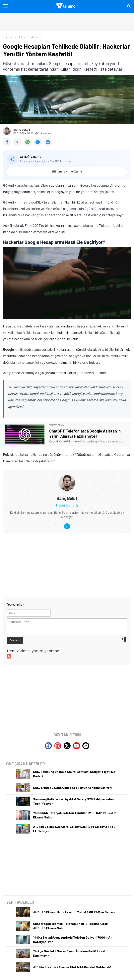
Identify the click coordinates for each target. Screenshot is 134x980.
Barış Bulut (22, 130)
